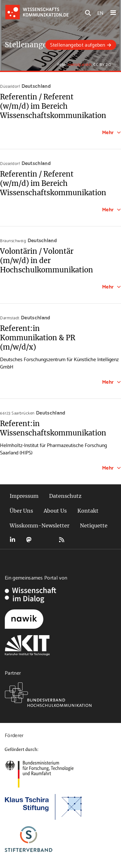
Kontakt (88, 511)
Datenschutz (65, 496)
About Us (55, 511)
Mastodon (29, 540)
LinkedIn (13, 540)
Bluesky (45, 540)
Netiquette (94, 525)
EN (100, 12)
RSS (62, 540)
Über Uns (21, 511)
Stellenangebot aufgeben (78, 44)
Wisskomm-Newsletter (39, 525)
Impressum (24, 496)
